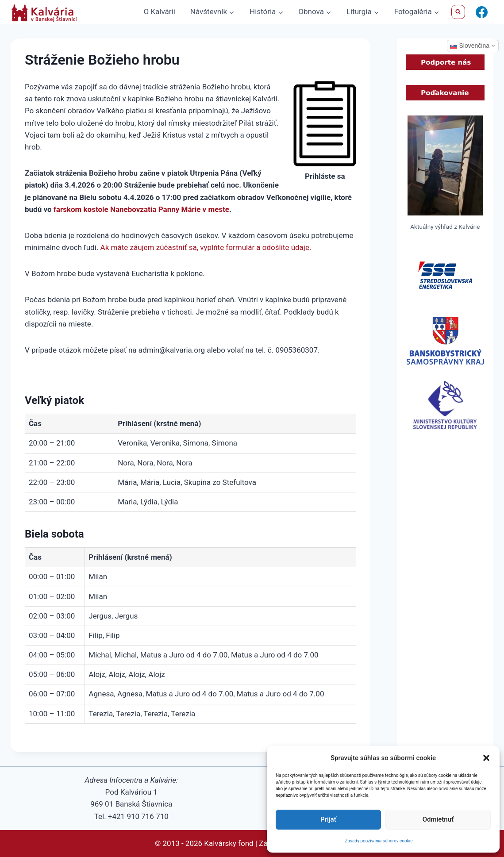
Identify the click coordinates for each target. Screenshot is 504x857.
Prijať (328, 819)
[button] (486, 758)
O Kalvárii (160, 12)
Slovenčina (470, 46)
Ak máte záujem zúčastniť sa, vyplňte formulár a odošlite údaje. (206, 247)
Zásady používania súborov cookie (379, 841)
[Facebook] (481, 12)
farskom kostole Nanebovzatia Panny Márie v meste (141, 209)
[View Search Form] (458, 12)
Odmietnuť (438, 819)
